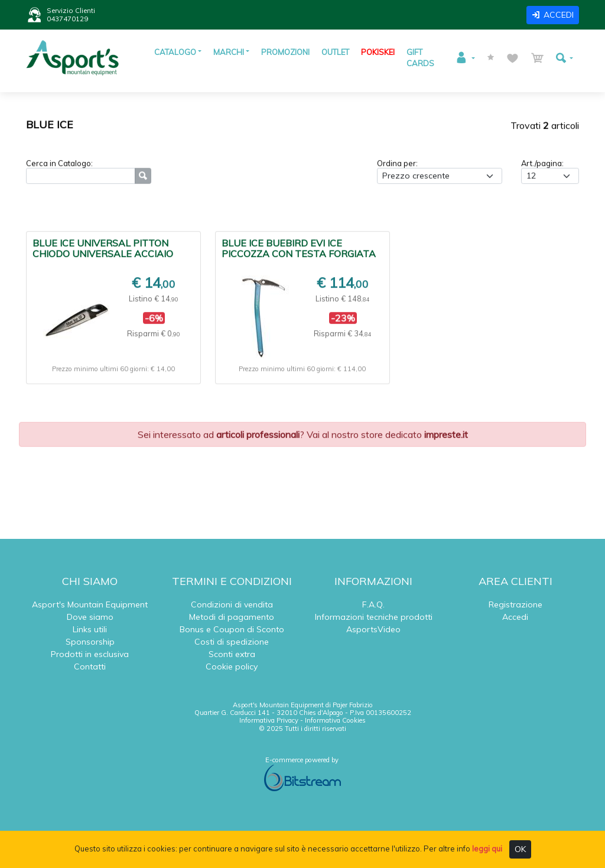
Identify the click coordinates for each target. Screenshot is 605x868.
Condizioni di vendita (232, 604)
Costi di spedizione (232, 642)
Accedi (515, 617)
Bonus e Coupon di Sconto (232, 629)
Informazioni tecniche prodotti (374, 617)
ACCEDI (553, 15)
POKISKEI (378, 52)
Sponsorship (90, 642)
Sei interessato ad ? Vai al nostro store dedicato (303, 436)
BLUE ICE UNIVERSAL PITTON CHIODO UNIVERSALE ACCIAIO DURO (103, 255)
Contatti (90, 667)
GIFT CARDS (420, 58)
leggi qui (487, 849)
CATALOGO (175, 52)
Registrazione (515, 604)
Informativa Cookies (335, 720)
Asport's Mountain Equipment (90, 604)
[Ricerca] (81, 178)
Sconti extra (232, 654)
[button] (465, 58)
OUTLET (335, 52)
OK (520, 849)
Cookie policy (232, 667)
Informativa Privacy (269, 720)
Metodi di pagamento (232, 617)
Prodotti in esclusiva (90, 654)
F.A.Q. (373, 604)
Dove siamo (90, 617)
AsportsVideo (373, 629)
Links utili (90, 629)
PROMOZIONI (285, 52)
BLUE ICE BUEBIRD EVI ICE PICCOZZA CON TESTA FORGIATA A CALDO (299, 255)
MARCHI (229, 52)
